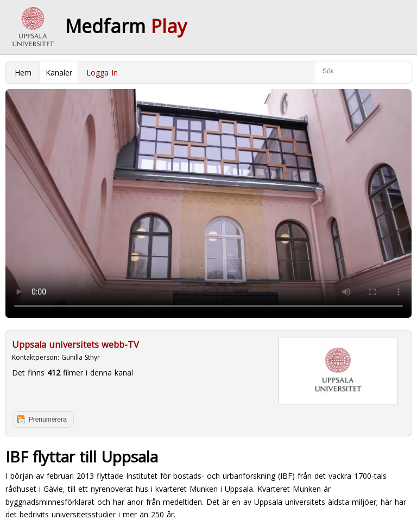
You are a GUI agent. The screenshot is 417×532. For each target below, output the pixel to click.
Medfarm (126, 26)
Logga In (102, 73)
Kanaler (59, 73)
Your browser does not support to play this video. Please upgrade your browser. (208, 204)
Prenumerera (48, 420)
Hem (23, 73)
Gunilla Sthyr (81, 357)
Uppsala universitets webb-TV (75, 345)
